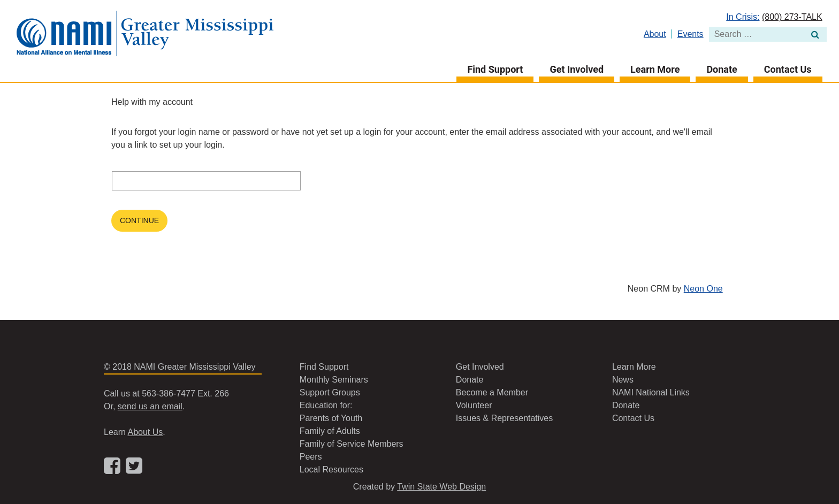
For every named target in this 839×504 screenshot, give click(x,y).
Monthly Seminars (334, 380)
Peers (311, 457)
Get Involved (577, 69)
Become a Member (492, 392)
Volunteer (474, 405)
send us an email (150, 406)
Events (691, 34)
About (655, 34)
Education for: (326, 405)
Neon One (703, 289)
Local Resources (331, 469)
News (623, 380)
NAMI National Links (651, 392)
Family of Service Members (352, 444)
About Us (145, 432)
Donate (722, 69)
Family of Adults (330, 431)
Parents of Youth (331, 418)
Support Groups (330, 392)
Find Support (495, 69)
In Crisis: (743, 17)
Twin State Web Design (441, 487)
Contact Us (788, 69)
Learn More (655, 69)
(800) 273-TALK (792, 17)
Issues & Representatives (504, 418)
